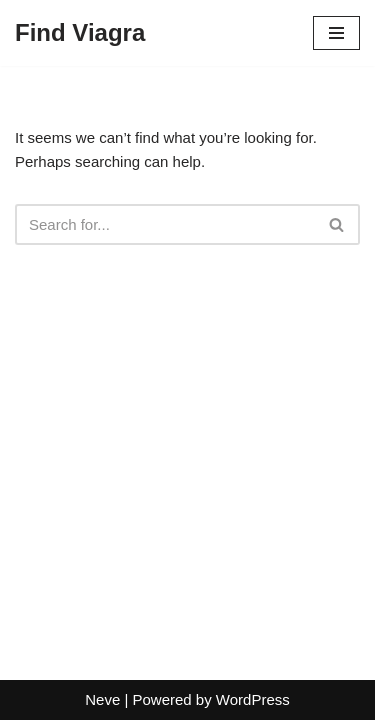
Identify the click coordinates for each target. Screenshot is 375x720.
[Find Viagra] (80, 33)
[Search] (165, 224)
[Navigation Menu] (336, 33)
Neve (102, 699)
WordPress (253, 699)
